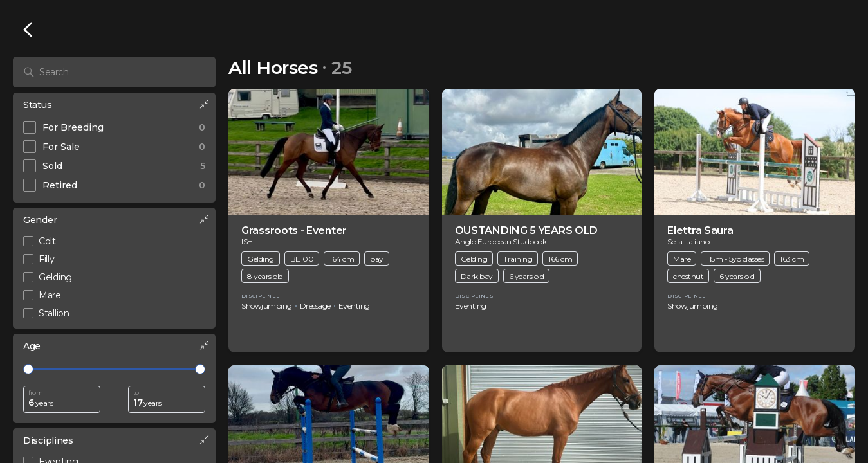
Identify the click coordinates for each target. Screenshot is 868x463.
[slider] (28, 369)
